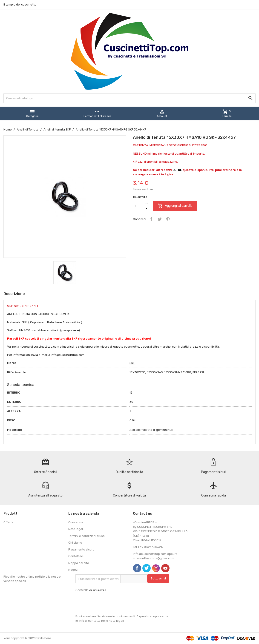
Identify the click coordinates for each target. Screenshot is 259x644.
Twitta (160, 219)
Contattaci (76, 556)
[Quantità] (138, 206)
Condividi (151, 219)
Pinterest (168, 219)
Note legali (76, 529)
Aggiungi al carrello (175, 206)
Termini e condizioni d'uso (86, 536)
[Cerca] (129, 98)
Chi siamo (75, 543)
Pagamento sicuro (81, 549)
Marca (12, 363)
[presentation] (110, 603)
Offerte (9, 522)
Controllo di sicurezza (91, 590)
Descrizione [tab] (14, 294)
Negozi (73, 570)
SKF (132, 363)
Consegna (76, 522)
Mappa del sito (79, 563)
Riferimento (17, 372)
